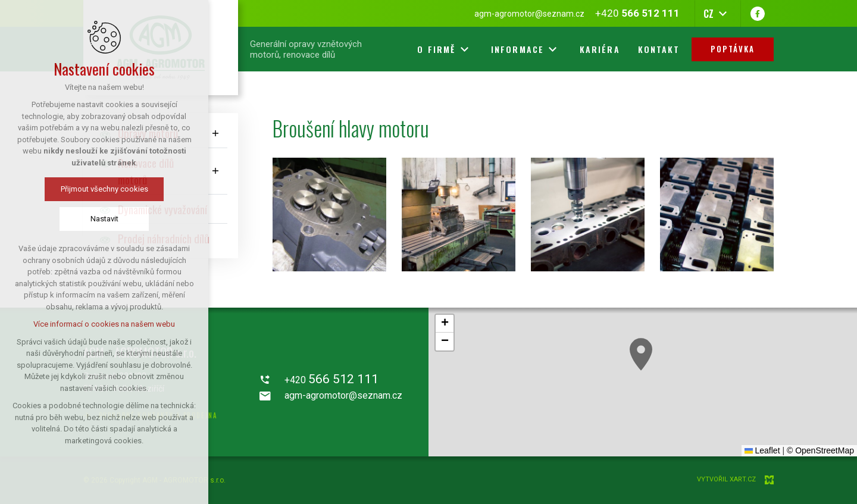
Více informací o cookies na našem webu (104, 324)
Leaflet (762, 450)
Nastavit (104, 219)
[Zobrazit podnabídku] (215, 133)
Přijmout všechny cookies (104, 189)
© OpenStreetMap (820, 450)
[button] (641, 354)
